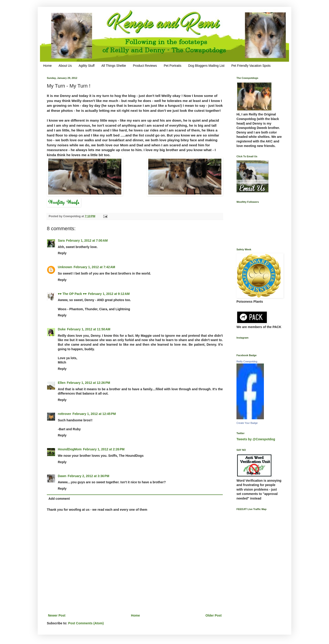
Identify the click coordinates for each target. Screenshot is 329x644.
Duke (62, 329)
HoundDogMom (70, 449)
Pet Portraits (173, 66)
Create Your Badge (247, 423)
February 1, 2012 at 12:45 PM (94, 414)
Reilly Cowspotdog (247, 361)
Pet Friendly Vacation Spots (251, 66)
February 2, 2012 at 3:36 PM (88, 476)
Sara (61, 240)
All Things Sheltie (114, 66)
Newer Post (57, 615)
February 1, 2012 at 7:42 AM (94, 267)
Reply (62, 253)
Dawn (62, 476)
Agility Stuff (87, 66)
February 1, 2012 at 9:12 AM (109, 294)
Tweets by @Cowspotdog (256, 439)
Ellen (62, 383)
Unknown (65, 267)
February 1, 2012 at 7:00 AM (87, 240)
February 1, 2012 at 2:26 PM (104, 449)
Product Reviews (145, 66)
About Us (65, 66)
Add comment (59, 499)
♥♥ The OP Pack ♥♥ (72, 294)
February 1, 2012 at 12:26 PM (88, 383)
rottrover (64, 414)
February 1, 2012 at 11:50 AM (89, 329)
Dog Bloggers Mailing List (206, 66)
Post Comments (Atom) (86, 623)
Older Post (214, 615)
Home (47, 66)
